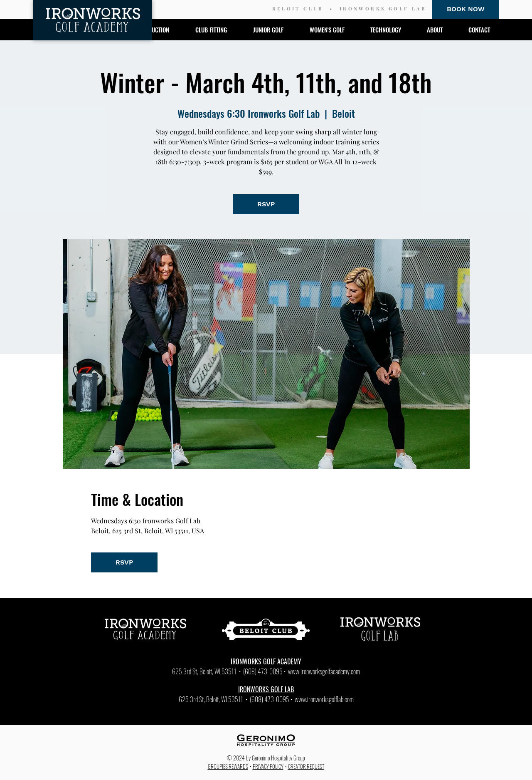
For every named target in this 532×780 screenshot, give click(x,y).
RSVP (266, 204)
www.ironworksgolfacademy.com (324, 671)
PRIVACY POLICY (268, 766)
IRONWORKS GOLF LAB (383, 9)
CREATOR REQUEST (306, 766)
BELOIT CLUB (298, 9)
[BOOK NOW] (465, 9)
